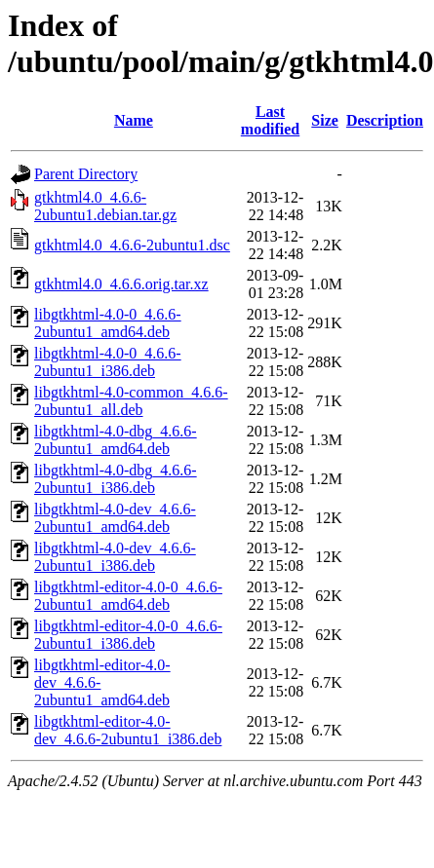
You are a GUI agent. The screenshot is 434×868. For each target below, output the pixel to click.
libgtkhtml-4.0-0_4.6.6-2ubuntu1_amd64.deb (108, 323)
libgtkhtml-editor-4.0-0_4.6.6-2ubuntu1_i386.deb (128, 635)
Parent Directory (86, 174)
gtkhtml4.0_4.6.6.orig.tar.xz (121, 284)
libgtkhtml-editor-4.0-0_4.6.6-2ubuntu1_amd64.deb (128, 596)
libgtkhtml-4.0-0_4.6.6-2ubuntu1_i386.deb (108, 362)
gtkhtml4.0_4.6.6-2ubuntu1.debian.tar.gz (105, 206)
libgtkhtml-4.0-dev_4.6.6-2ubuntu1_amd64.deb (115, 518)
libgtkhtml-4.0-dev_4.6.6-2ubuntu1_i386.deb (115, 557)
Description (385, 120)
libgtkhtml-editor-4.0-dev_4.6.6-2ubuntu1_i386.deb (128, 730)
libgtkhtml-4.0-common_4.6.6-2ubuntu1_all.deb (131, 401)
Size (325, 120)
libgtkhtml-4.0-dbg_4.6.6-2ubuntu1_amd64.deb (116, 440)
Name (134, 120)
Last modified (270, 120)
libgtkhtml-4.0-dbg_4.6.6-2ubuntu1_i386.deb (116, 479)
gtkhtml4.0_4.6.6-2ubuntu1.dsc (132, 245)
